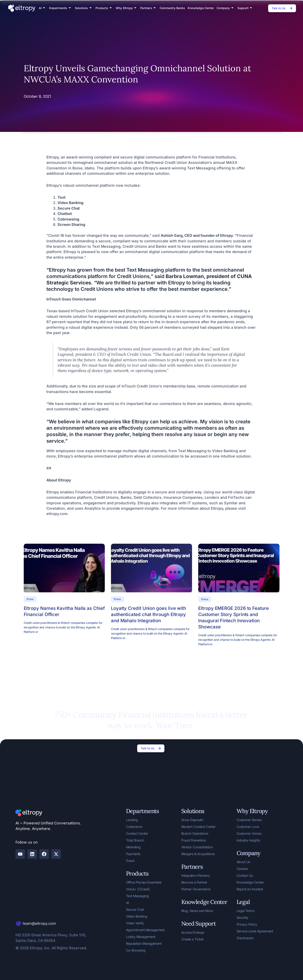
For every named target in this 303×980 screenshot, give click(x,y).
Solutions (83, 8)
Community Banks (172, 8)
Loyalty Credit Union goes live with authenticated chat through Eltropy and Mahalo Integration (149, 614)
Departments (60, 8)
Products (104, 8)
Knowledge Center (201, 8)
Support (245, 8)
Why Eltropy (126, 8)
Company (225, 8)
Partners (148, 8)
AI (42, 8)
